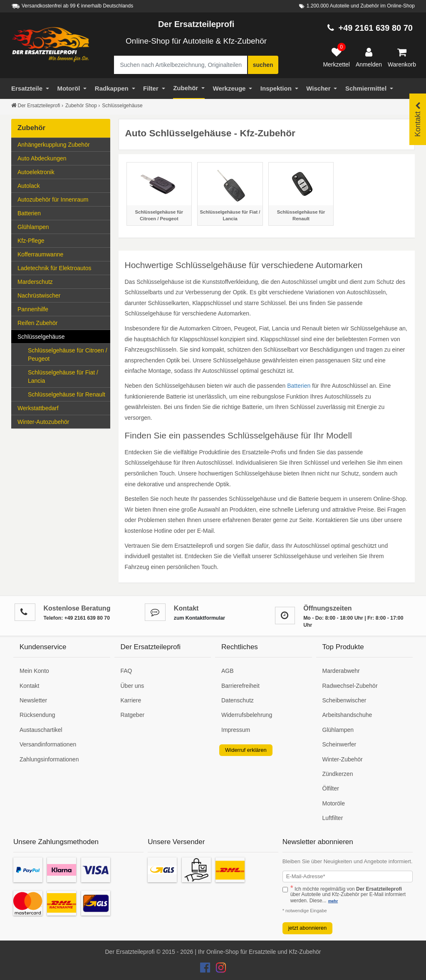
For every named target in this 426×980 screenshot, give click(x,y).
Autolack (62, 185)
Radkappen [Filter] (115, 88)
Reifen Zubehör (62, 322)
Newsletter (33, 700)
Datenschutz (238, 700)
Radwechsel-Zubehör (350, 686)
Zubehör (189, 88)
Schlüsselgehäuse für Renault (67, 394)
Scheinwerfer (339, 744)
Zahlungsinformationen (49, 759)
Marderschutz (62, 281)
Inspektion (279, 88)
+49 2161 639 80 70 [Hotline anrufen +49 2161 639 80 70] (375, 28)
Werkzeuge (233, 88)
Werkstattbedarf (62, 408)
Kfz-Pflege (31, 241)
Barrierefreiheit (240, 686)
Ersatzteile (30, 88)
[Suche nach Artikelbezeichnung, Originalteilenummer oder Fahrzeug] (181, 65)
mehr (333, 901)
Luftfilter (333, 818)
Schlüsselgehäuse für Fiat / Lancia (63, 377)
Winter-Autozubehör (62, 421)
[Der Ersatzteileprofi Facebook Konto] (206, 970)
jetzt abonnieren (308, 928)
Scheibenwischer (344, 700)
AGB (228, 671)
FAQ (126, 671)
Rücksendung (37, 715)
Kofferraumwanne (40, 254)
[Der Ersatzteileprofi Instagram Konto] (219, 970)
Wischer (322, 88)
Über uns (133, 686)
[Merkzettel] (336, 58)
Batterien (62, 213)
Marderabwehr (341, 671)
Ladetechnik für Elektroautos (54, 268)
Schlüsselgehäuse (62, 336)
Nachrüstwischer (39, 295)
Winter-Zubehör (343, 759)
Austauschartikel (41, 730)
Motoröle (334, 803)
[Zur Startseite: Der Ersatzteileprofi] (51, 45)
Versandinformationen (48, 744)
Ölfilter (331, 788)
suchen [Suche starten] (263, 65)
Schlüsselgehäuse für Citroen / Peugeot (68, 355)
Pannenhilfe (33, 309)
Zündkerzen (338, 774)
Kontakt (29, 686)
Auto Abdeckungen (42, 158)
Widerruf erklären (246, 750)
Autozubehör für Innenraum (53, 199)
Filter (154, 88)
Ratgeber (133, 715)
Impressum (236, 730)
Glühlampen (62, 226)
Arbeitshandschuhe (347, 715)
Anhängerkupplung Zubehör (62, 144)
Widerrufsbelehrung (247, 715)
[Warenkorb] (402, 58)
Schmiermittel (369, 88)
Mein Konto (34, 671)
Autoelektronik (62, 171)
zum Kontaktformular (199, 618)
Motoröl (72, 88)
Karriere (131, 700)
